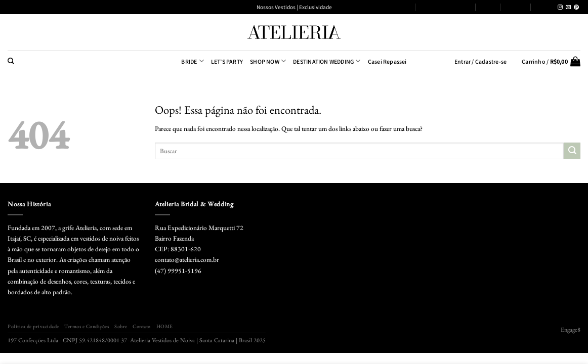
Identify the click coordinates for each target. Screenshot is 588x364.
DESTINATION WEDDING (327, 61)
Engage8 (571, 330)
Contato (516, 7)
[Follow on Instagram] (560, 7)
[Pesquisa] (11, 61)
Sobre (488, 7)
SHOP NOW (268, 61)
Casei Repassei (387, 61)
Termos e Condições (446, 7)
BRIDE (192, 61)
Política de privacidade (382, 7)
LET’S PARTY (227, 61)
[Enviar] (572, 151)
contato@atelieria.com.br (187, 260)
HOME (544, 7)
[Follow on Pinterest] (576, 7)
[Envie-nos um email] (568, 7)
